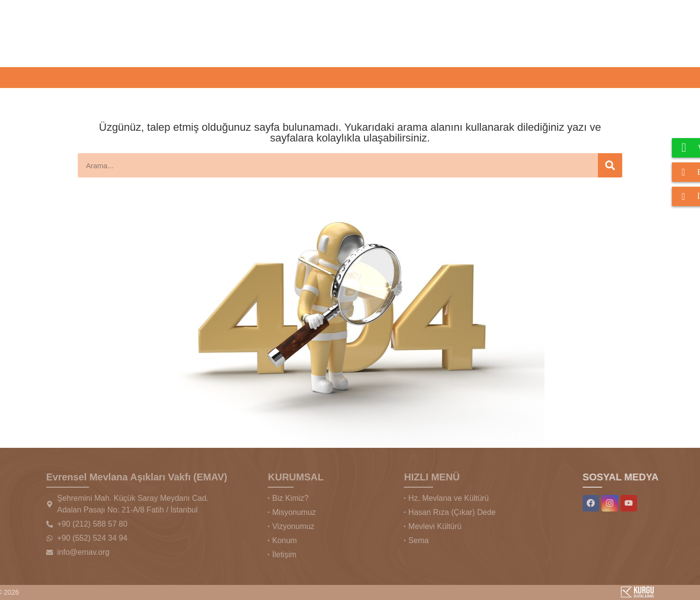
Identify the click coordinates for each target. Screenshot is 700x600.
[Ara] (480, 34)
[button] (66, 78)
